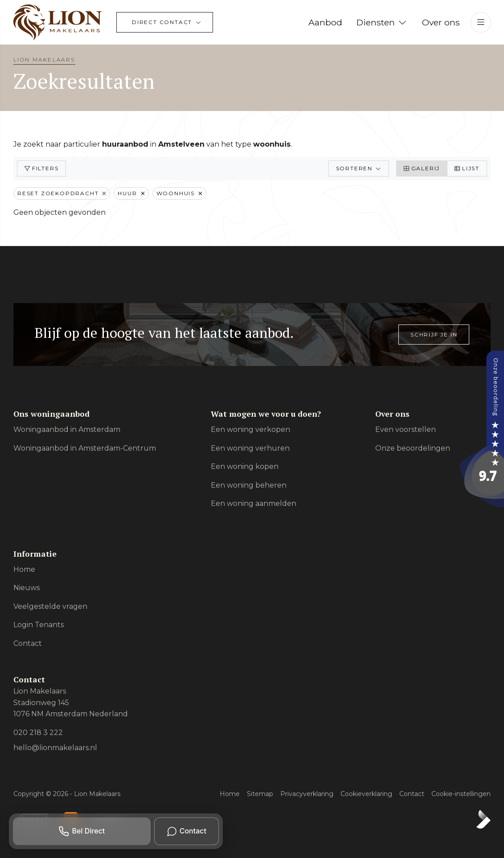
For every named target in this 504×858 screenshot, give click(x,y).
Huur (131, 193)
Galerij (422, 168)
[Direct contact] (164, 22)
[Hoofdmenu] (481, 22)
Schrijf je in (434, 335)
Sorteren (359, 168)
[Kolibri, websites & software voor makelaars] (484, 819)
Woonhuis (179, 193)
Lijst (467, 168)
